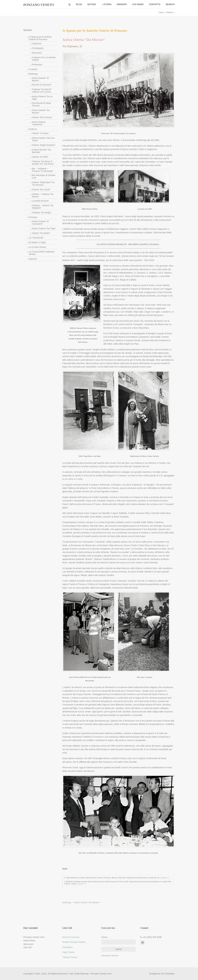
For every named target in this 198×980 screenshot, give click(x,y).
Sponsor (33, 259)
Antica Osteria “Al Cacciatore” (40, 223)
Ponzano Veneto (39, 5)
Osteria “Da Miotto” (41, 233)
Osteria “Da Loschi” (41, 189)
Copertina (37, 43)
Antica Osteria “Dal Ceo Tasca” (43, 139)
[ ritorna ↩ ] (165, 878)
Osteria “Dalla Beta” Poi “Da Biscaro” (43, 184)
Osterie (169, 12)
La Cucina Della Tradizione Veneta (42, 253)
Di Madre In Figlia (37, 242)
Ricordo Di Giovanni (42, 85)
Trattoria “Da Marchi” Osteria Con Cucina (42, 91)
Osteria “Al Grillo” (40, 157)
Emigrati (122, 4)
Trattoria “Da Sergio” (42, 213)
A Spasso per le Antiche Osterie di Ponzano (40, 38)
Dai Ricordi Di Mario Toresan (41, 104)
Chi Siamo (138, 4)
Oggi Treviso (68, 952)
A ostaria (33, 69)
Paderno (33, 129)
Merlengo (33, 74)
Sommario (37, 53)
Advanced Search (110, 956)
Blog (79, 4)
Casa (161, 12)
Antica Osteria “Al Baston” (40, 79)
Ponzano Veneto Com (101, 974)
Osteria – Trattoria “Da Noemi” (43, 195)
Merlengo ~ (68, 902)
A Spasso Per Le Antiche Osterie (44, 59)
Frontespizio (38, 48)
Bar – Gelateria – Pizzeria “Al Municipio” (43, 170)
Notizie (92, 4)
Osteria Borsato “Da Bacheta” (41, 151)
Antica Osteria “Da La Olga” (42, 98)
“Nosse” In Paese (40, 133)
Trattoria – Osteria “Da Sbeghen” (43, 207)
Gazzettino (68, 947)
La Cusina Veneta (37, 247)
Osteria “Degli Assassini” (44, 145)
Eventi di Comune (71, 937)
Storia (108, 4)
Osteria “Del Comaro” (42, 117)
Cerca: (104, 937)
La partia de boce (40, 201)
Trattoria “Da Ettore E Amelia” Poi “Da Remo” (43, 163)
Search (170, 4)
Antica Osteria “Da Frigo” (44, 228)
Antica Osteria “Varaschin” (39, 123)
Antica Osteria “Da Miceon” (41, 111)
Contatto (155, 4)
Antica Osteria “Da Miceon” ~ (88, 902)
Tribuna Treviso (70, 957)
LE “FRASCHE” (36, 238)
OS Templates (168, 974)
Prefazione (37, 65)
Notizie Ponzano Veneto (74, 942)
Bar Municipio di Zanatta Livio (44, 176)
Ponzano (33, 217)
